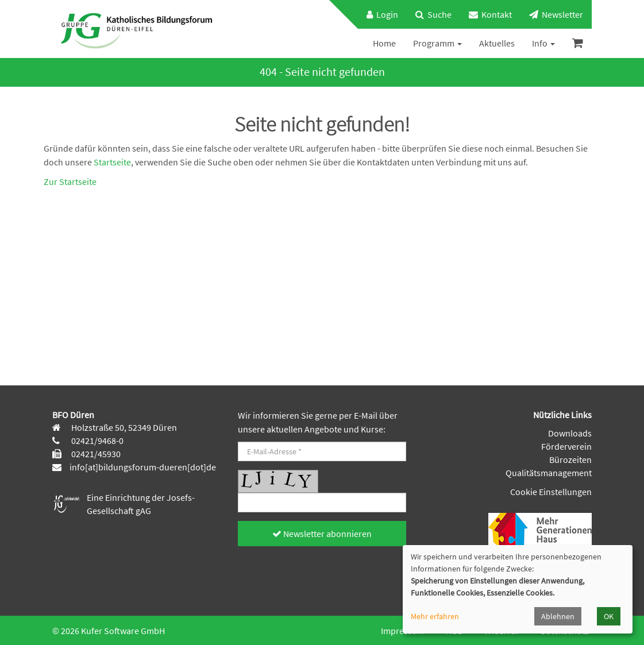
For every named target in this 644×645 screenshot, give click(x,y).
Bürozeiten (570, 459)
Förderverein (566, 446)
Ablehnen (558, 616)
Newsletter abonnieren (322, 534)
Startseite (112, 162)
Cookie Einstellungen (551, 492)
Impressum (403, 631)
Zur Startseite (70, 181)
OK (609, 616)
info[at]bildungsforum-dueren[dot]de (143, 467)
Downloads (570, 433)
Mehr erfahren (435, 616)
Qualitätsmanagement (549, 473)
